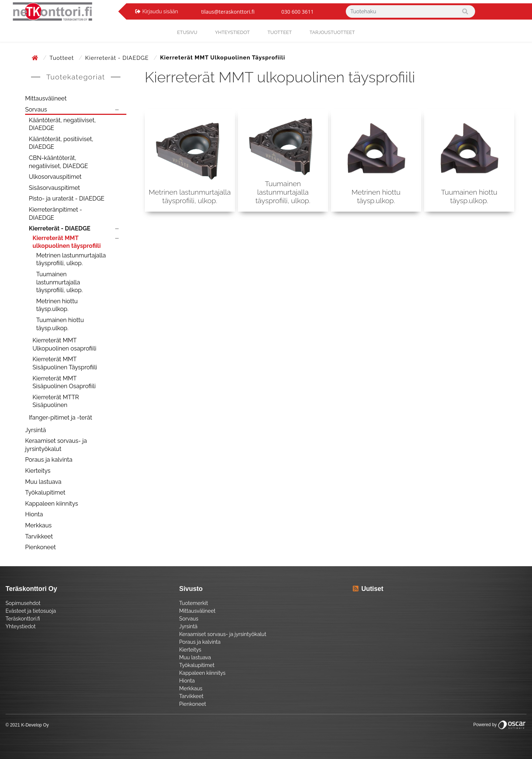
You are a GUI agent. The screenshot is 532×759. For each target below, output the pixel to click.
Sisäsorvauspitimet (54, 188)
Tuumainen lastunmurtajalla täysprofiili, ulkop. (59, 282)
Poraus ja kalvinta (49, 460)
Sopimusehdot (23, 603)
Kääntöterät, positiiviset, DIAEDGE (61, 143)
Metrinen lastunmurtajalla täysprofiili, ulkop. (71, 259)
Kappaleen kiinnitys (52, 504)
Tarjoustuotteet (332, 32)
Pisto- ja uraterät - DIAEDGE (67, 199)
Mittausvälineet (46, 98)
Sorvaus (36, 110)
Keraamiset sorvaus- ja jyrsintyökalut (56, 445)
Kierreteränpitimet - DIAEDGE (55, 214)
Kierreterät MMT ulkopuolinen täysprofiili (66, 242)
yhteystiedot (232, 32)
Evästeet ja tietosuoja (31, 611)
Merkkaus (38, 525)
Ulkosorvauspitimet (55, 177)
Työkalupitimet (45, 493)
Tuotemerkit (194, 603)
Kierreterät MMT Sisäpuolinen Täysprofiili (65, 363)
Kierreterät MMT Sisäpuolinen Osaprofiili (64, 382)
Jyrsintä (36, 430)
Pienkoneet (40, 547)
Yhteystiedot (21, 626)
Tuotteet (280, 32)
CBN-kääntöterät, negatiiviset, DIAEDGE (58, 162)
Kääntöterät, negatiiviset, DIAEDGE (62, 124)
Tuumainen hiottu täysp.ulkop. (60, 324)
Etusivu (187, 32)
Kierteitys (38, 471)
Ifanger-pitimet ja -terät (60, 418)
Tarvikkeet (39, 536)
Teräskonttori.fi (23, 619)
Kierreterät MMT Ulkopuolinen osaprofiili (64, 344)
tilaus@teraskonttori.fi (228, 12)
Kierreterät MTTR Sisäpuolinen (56, 401)
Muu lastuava (43, 482)
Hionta (34, 514)
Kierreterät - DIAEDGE (118, 58)
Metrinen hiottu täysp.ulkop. (57, 305)
